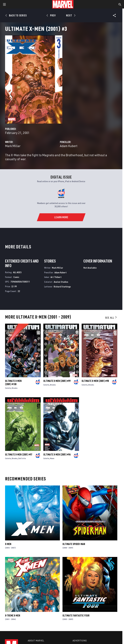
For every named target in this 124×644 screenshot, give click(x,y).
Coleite (8, 388)
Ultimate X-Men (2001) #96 (57, 454)
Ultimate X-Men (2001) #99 (57, 381)
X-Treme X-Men (13, 615)
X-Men (8, 544)
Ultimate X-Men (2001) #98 (95, 381)
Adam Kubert (69, 146)
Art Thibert (56, 277)
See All (111, 318)
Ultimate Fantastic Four (76, 615)
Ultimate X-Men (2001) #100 (13, 382)
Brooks (15, 388)
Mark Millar (13, 146)
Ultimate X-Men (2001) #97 (19, 454)
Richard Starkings (62, 287)
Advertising (80, 641)
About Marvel (36, 641)
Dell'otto (22, 458)
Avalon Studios (61, 282)
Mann (52, 458)
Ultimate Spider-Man (74, 544)
